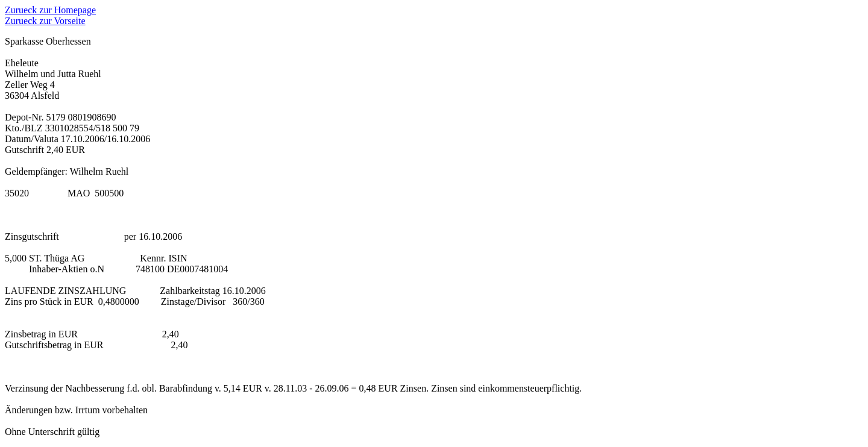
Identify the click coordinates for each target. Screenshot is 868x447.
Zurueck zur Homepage (50, 10)
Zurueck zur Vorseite (45, 21)
